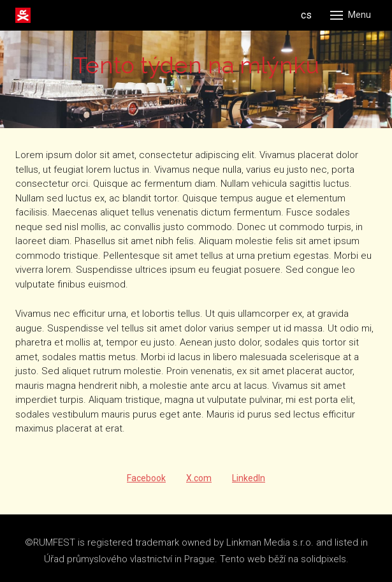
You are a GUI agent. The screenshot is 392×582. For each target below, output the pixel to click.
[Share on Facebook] (146, 484)
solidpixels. (325, 564)
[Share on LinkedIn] (249, 484)
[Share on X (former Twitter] (199, 484)
